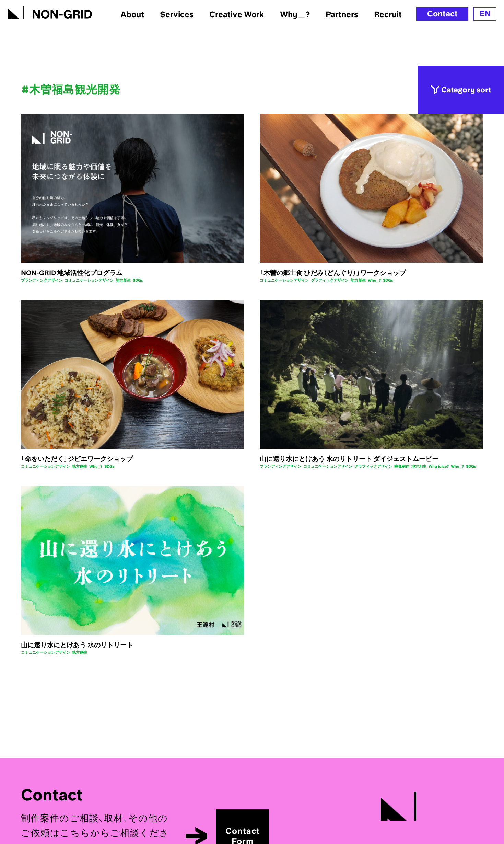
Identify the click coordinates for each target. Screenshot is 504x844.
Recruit (388, 14)
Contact (442, 14)
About (132, 14)
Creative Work (237, 14)
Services (177, 14)
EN (485, 14)
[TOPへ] (50, 11)
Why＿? (295, 14)
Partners (342, 14)
